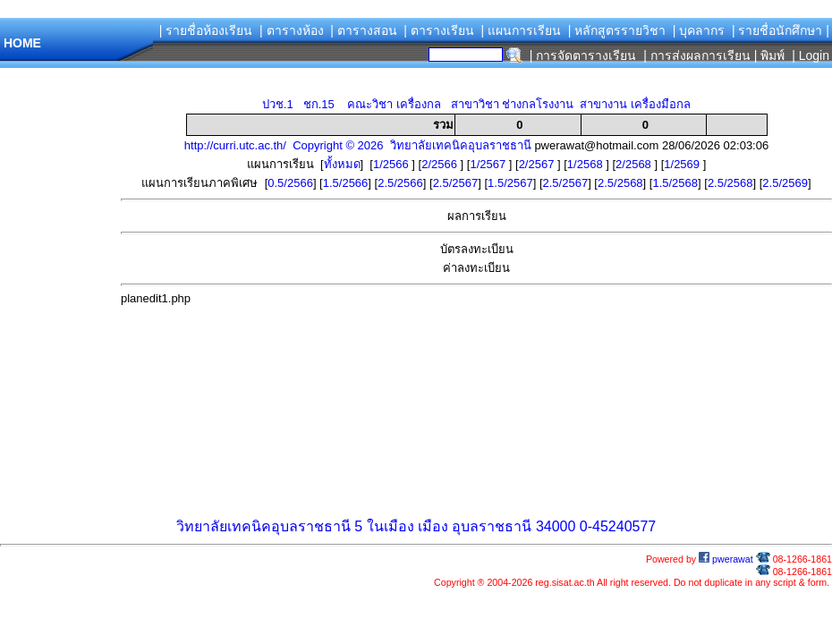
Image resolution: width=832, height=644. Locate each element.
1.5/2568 (675, 183)
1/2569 (683, 164)
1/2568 (586, 164)
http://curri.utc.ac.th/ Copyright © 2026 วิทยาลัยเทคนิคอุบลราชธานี (358, 145)
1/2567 (489, 164)
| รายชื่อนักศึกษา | (781, 30)
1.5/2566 (346, 183)
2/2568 (635, 164)
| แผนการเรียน (521, 30)
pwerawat (726, 559)
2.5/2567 (456, 183)
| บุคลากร (699, 30)
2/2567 (538, 164)
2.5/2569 (785, 183)
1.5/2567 (510, 183)
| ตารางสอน (364, 30)
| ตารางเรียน (439, 30)
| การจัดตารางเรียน (583, 55)
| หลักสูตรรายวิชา (617, 30)
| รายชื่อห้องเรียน (206, 30)
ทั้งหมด (342, 164)
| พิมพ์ (770, 55)
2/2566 (441, 164)
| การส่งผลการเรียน (697, 55)
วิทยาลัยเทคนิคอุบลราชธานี (263, 526)
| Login (809, 55)
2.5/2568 (620, 183)
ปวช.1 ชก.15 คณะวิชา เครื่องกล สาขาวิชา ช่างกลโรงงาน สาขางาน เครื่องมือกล (476, 104)
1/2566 (392, 164)
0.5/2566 (290, 183)
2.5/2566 (400, 183)
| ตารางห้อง (292, 30)
